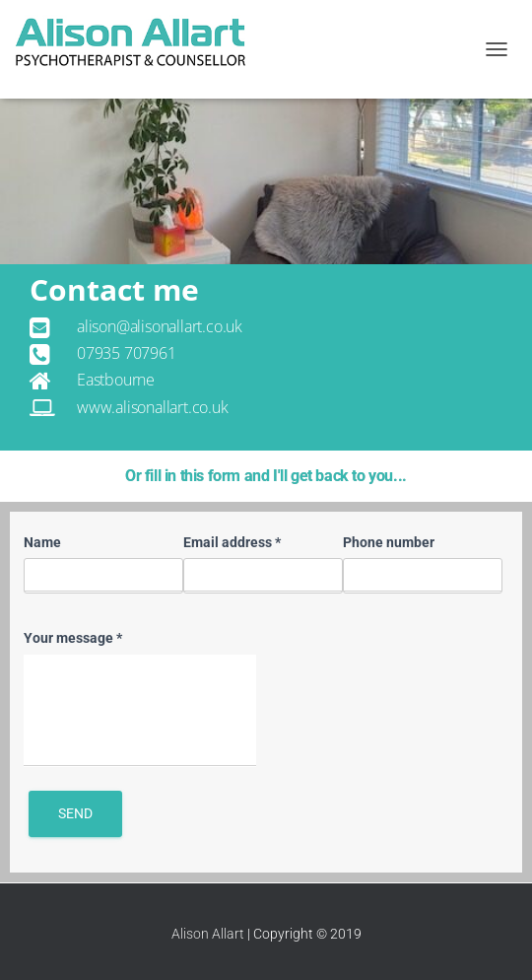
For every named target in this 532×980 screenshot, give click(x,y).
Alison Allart (208, 934)
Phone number (389, 542)
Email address (232, 542)
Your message (73, 638)
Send (75, 813)
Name (42, 542)
